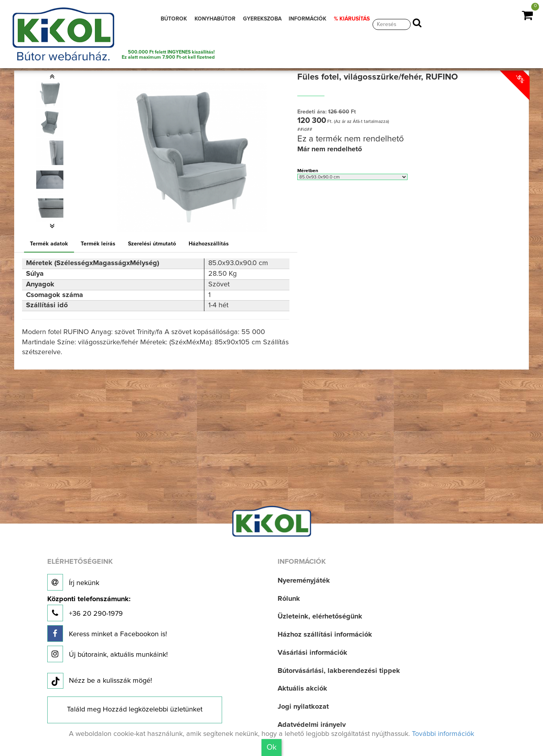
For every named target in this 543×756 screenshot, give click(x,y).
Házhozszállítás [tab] (209, 244)
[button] (52, 76)
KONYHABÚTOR (215, 19)
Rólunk (289, 599)
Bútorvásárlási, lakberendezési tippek (339, 671)
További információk (443, 734)
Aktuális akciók (302, 689)
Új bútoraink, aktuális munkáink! (107, 654)
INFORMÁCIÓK (308, 19)
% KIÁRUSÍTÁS (352, 19)
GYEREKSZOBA (262, 19)
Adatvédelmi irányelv (312, 725)
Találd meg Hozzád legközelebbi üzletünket (135, 710)
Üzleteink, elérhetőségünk (320, 617)
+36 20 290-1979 (89, 608)
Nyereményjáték (304, 581)
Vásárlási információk (312, 653)
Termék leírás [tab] (98, 244)
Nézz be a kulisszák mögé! (100, 681)
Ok (271, 747)
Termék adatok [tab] (49, 244)
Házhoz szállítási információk (325, 635)
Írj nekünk (73, 582)
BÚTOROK (174, 19)
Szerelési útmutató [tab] (152, 244)
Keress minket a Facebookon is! (107, 633)
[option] (52, 95)
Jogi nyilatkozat (303, 707)
